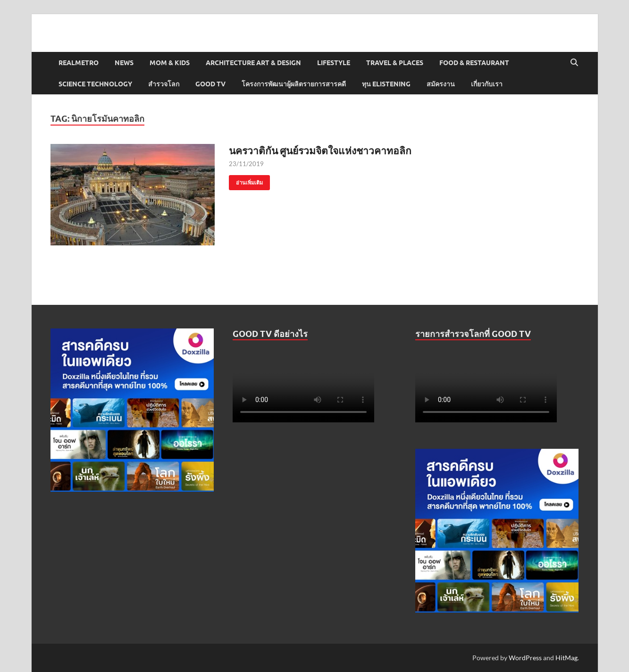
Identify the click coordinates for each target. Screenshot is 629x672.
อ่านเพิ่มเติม (246, 181)
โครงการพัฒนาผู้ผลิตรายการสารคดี (294, 84)
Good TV (210, 84)
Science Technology (95, 84)
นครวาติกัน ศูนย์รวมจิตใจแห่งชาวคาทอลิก (320, 150)
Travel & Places (395, 63)
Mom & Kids (170, 63)
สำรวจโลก (164, 84)
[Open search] (574, 63)
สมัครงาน (441, 84)
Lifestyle (334, 63)
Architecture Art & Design (253, 63)
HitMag (566, 658)
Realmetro (79, 63)
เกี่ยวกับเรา (487, 84)
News (124, 63)
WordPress (525, 658)
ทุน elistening (386, 84)
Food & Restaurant (474, 63)
